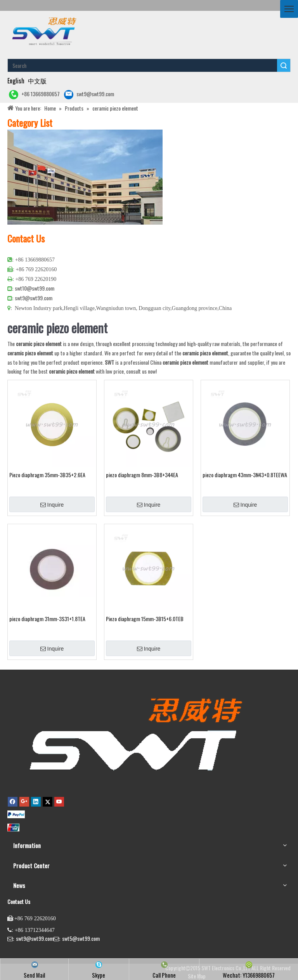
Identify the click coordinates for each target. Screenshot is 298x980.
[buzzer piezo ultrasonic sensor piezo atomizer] (43, 31)
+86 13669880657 (34, 94)
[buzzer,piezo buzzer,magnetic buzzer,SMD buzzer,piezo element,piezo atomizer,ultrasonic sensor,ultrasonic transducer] (134, 734)
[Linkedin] (36, 801)
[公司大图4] (85, 177)
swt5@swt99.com (81, 938)
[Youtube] (59, 801)
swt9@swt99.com (89, 94)
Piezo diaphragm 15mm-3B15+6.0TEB (145, 619)
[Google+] (24, 801)
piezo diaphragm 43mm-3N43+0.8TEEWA (245, 475)
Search (284, 65)
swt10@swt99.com (35, 288)
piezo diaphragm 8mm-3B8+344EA (142, 475)
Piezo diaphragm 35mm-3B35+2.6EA (47, 475)
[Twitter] (48, 801)
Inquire (52, 505)
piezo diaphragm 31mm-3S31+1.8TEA (47, 619)
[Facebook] (13, 801)
